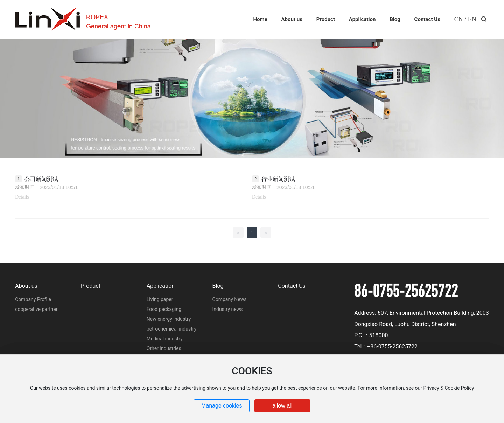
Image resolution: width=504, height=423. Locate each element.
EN (472, 19)
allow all (282, 406)
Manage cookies (222, 406)
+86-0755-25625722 (392, 346)
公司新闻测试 (41, 179)
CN (459, 19)
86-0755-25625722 (406, 290)
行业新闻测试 (278, 179)
